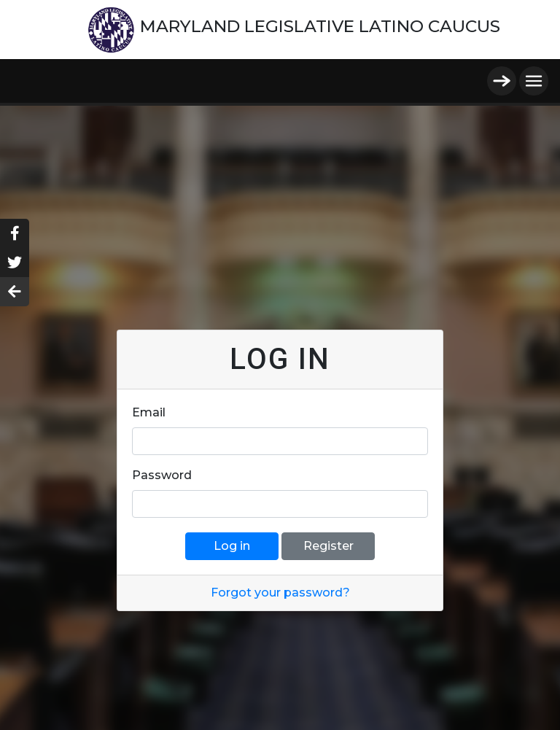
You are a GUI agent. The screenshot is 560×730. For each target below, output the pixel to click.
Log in (232, 546)
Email (149, 412)
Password (162, 475)
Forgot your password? (280, 593)
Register (328, 546)
